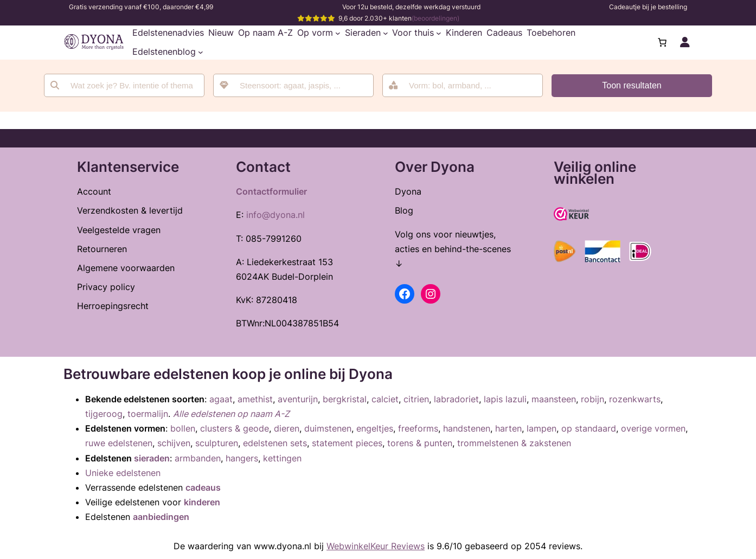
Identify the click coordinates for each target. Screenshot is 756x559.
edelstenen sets (275, 443)
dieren (287, 428)
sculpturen (217, 443)
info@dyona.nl (276, 215)
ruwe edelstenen (119, 443)
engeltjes (375, 428)
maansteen (554, 399)
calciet (385, 399)
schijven (174, 443)
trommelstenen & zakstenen (514, 443)
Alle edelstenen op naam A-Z (231, 414)
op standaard (589, 428)
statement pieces (347, 443)
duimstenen (328, 428)
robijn (592, 399)
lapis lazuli (505, 399)
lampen (542, 428)
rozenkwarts (635, 399)
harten (508, 428)
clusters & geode (235, 428)
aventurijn (298, 399)
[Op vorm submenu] (338, 33)
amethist (255, 399)
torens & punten (420, 443)
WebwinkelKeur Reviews (376, 546)
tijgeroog (104, 414)
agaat (221, 399)
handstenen (467, 428)
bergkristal (345, 399)
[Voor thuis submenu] (439, 33)
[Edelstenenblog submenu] (201, 52)
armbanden (198, 458)
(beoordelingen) (435, 18)
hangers (242, 458)
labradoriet (456, 399)
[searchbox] (301, 85)
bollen (183, 428)
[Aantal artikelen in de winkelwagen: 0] (662, 42)
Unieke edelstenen (123, 473)
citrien (416, 399)
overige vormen (653, 428)
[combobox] (293, 85)
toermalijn (148, 414)
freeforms (418, 428)
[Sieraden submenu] (386, 33)
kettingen (282, 458)
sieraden (152, 458)
